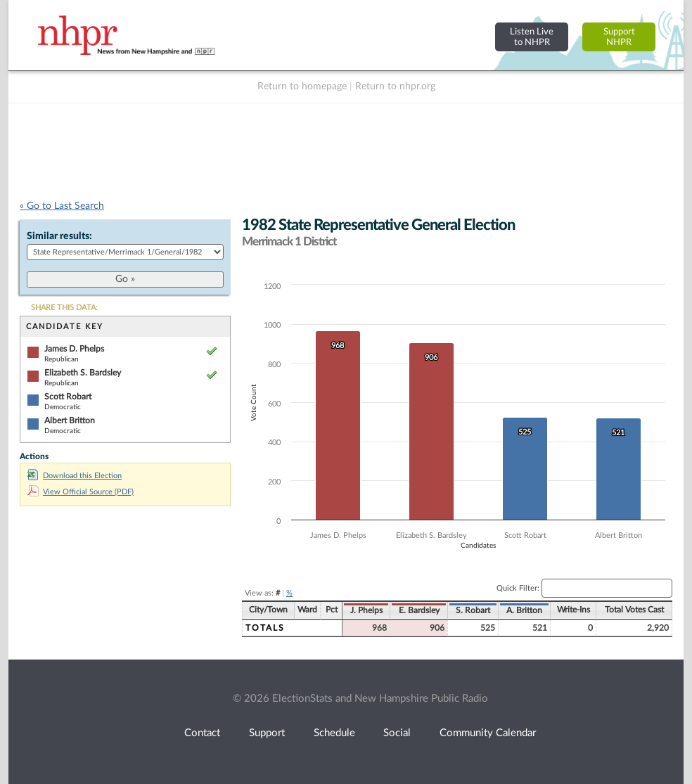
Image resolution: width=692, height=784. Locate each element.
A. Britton (524, 610)
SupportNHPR (619, 37)
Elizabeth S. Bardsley (83, 373)
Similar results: (59, 236)
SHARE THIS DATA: (64, 308)
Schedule (334, 733)
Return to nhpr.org (395, 86)
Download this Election (75, 476)
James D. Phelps (74, 349)
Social (397, 733)
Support (267, 733)
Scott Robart (68, 397)
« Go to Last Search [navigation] (62, 206)
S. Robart (473, 610)
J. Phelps (366, 610)
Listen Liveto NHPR (532, 37)
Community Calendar (488, 733)
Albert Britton (70, 420)
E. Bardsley (419, 610)
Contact (202, 733)
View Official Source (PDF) (81, 492)
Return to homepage (302, 86)
